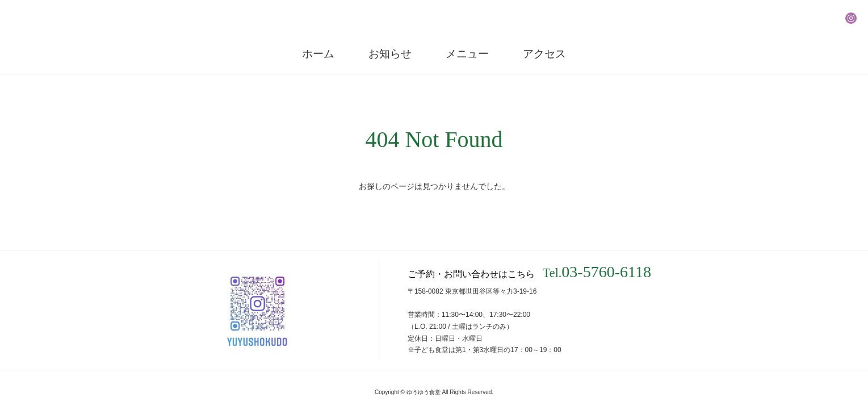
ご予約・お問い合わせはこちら (529, 272)
